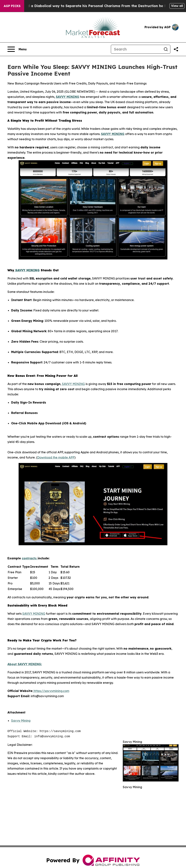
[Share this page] (176, 49)
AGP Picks (12, 6)
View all (177, 6)
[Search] (136, 49)
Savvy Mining (21, 721)
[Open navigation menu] (17, 49)
